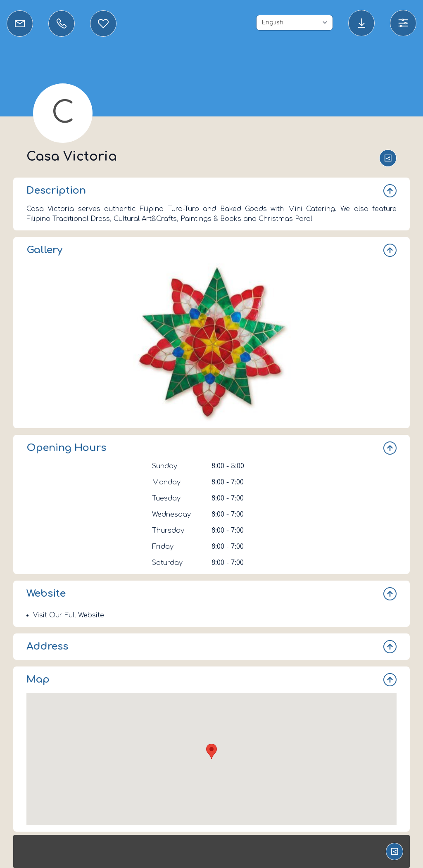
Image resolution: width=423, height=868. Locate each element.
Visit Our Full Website (69, 615)
